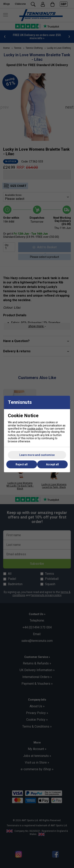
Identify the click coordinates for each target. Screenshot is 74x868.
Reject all (22, 464)
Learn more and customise (37, 455)
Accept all (52, 464)
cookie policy (35, 429)
